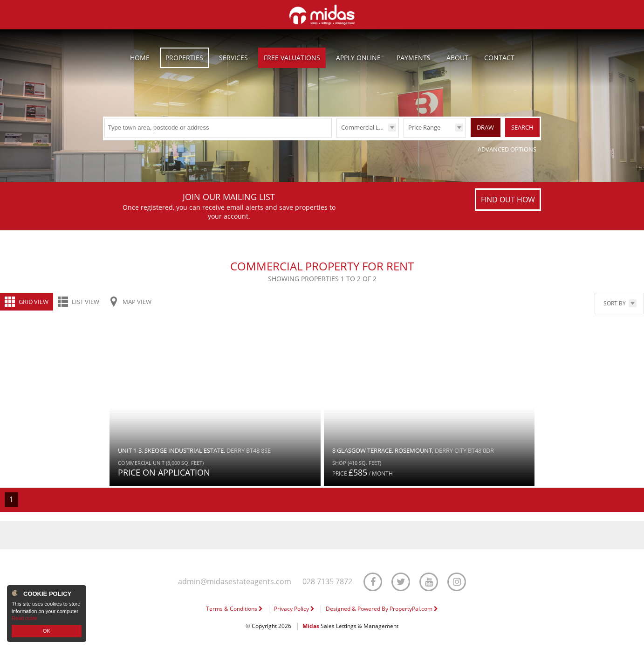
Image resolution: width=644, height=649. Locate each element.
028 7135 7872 (327, 582)
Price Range (424, 127)
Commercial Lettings (370, 127)
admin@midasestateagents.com (235, 582)
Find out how (508, 200)
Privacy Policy (294, 609)
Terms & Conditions (234, 609)
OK (47, 631)
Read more (24, 618)
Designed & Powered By (382, 609)
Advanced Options (507, 149)
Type (337, 137)
